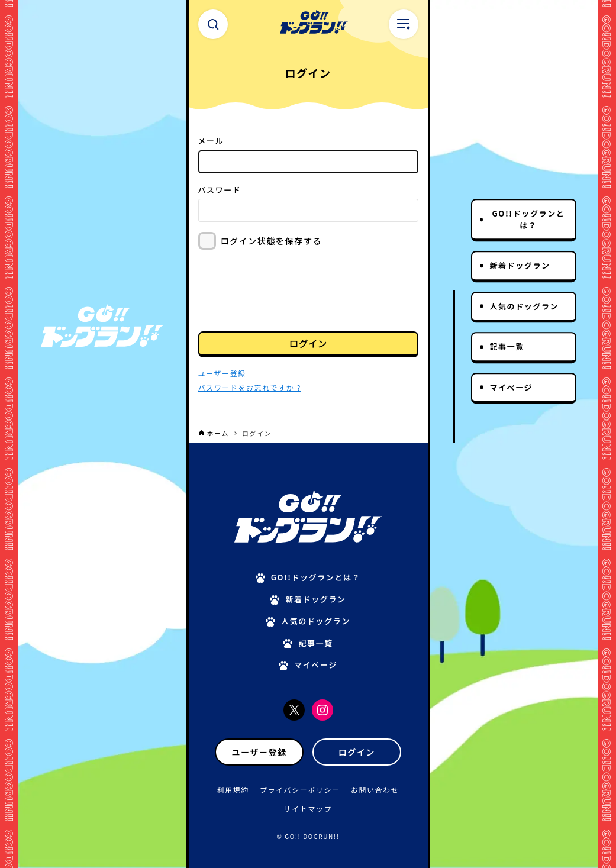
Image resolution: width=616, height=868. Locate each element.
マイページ (511, 387)
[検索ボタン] (213, 24)
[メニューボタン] (404, 24)
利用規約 (233, 790)
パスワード (220, 190)
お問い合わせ (375, 790)
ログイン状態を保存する (272, 241)
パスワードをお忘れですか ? (250, 387)
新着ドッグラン (520, 265)
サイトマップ (308, 809)
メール (211, 141)
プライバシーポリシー (300, 790)
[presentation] (288, 289)
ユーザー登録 (259, 752)
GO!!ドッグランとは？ (528, 219)
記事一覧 (507, 346)
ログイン (308, 343)
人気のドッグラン (524, 306)
